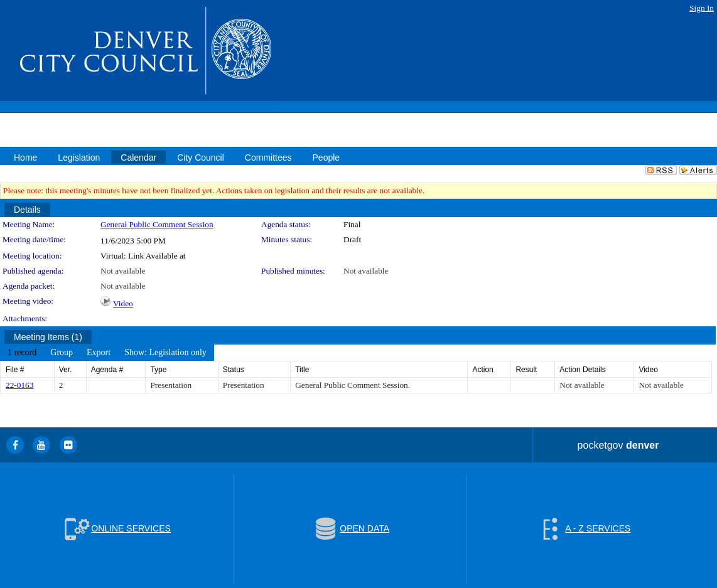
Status (234, 370)
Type (158, 370)
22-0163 (19, 385)
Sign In (702, 8)
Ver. (66, 370)
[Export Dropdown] (99, 353)
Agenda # (107, 370)
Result (526, 370)
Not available (123, 271)
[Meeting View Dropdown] (165, 353)
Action (482, 370)
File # (15, 370)
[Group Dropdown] (62, 353)
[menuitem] (22, 353)
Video (123, 303)
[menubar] (107, 353)
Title (302, 370)
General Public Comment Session (157, 224)
